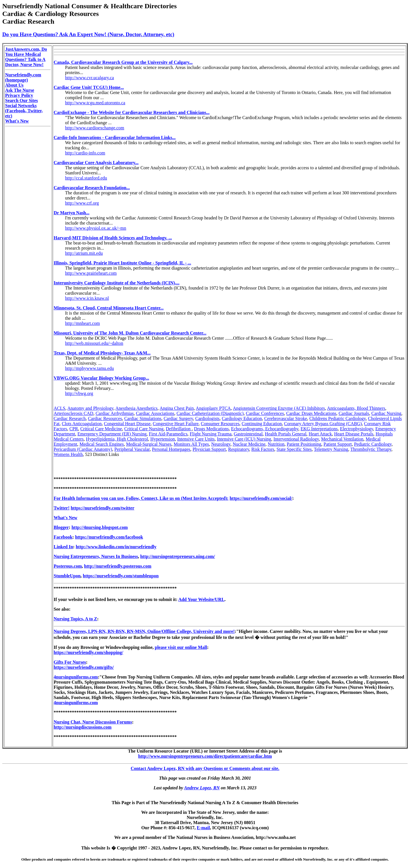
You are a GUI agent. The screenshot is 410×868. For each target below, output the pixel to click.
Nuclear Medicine (249, 444)
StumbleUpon (67, 576)
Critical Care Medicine (101, 429)
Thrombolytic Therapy (371, 449)
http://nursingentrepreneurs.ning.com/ (178, 556)
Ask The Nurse (20, 90)
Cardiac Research (70, 418)
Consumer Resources (220, 424)
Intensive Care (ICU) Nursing (244, 439)
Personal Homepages (171, 449)
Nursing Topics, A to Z (76, 619)
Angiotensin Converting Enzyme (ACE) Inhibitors (279, 408)
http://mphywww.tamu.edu (90, 368)
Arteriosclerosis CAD (74, 413)
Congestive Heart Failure (176, 424)
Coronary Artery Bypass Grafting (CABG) (323, 424)
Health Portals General (286, 434)
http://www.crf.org (82, 203)
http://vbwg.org (79, 393)
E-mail (203, 828)
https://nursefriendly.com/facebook (109, 537)
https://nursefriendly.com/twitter (102, 508)
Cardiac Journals (354, 413)
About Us (14, 85)
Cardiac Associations (155, 413)
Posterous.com (68, 566)
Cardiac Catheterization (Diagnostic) (210, 413)
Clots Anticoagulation (82, 424)
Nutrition (276, 444)
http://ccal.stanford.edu (86, 178)
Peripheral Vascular (132, 449)
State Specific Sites (294, 449)
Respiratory (239, 449)
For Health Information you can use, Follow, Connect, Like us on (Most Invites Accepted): (141, 498)
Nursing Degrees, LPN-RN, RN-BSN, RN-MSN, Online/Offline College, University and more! (144, 631)
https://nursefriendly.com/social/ (261, 498)
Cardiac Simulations (143, 418)
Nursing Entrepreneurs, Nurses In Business (96, 556)
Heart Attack (320, 434)
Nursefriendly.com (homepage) (23, 77)
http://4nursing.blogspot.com (100, 527)
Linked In (63, 547)
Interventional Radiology (296, 439)
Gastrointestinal (248, 434)
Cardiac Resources (105, 418)
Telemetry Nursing (331, 449)
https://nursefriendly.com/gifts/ (84, 667)
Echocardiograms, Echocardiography (265, 429)
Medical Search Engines (102, 444)
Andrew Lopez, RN (202, 788)
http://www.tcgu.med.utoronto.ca (95, 103)
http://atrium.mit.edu (84, 253)
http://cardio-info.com (85, 153)
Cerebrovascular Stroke (286, 418)
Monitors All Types (191, 444)
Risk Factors (263, 449)
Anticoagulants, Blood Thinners (356, 408)
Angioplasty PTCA (213, 408)
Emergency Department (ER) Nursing (112, 434)
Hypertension (163, 439)
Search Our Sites (21, 100)
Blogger (61, 527)
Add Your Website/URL (201, 599)
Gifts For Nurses (70, 662)
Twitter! (62, 508)
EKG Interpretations (319, 429)
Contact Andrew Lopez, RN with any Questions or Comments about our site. (205, 768)
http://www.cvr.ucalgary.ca (90, 78)
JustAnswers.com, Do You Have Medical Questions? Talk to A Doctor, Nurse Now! (26, 57)
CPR (74, 429)
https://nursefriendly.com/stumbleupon (121, 576)
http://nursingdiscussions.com (83, 727)
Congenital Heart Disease (127, 424)
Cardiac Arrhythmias (115, 413)
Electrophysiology (356, 429)
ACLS (60, 408)
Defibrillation (179, 429)
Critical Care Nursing (144, 429)
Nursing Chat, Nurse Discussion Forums (93, 722)
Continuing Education (262, 424)
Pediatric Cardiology (373, 444)
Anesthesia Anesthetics (136, 408)
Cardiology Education (242, 418)
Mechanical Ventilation (342, 439)
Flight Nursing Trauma (211, 434)
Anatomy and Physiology (91, 408)
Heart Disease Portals (354, 434)
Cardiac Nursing (386, 413)
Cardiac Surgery (178, 418)
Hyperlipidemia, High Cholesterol (117, 439)
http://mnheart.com (83, 323)
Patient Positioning (304, 444)
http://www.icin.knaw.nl (87, 298)
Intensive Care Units (196, 439)
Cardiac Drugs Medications (311, 413)
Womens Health (68, 454)
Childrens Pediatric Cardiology (338, 418)
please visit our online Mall (181, 647)
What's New (17, 121)
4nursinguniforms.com (76, 677)
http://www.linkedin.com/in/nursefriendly (116, 547)
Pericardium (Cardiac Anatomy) (83, 449)
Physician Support (209, 449)
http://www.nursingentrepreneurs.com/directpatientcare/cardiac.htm (205, 756)
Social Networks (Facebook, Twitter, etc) (24, 111)
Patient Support (338, 444)
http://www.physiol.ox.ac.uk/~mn (96, 228)
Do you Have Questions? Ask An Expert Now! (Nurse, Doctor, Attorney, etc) (88, 34)
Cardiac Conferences (265, 413)
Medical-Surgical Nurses (149, 444)
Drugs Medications (211, 429)
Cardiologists (207, 418)
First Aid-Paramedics (168, 434)
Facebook (63, 537)
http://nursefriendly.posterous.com (118, 566)
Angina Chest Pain (177, 408)
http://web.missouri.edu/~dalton (94, 343)
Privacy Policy (19, 95)
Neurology (221, 444)
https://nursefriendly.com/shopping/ (89, 652)
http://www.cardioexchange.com (95, 128)
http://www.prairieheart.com (91, 273)
